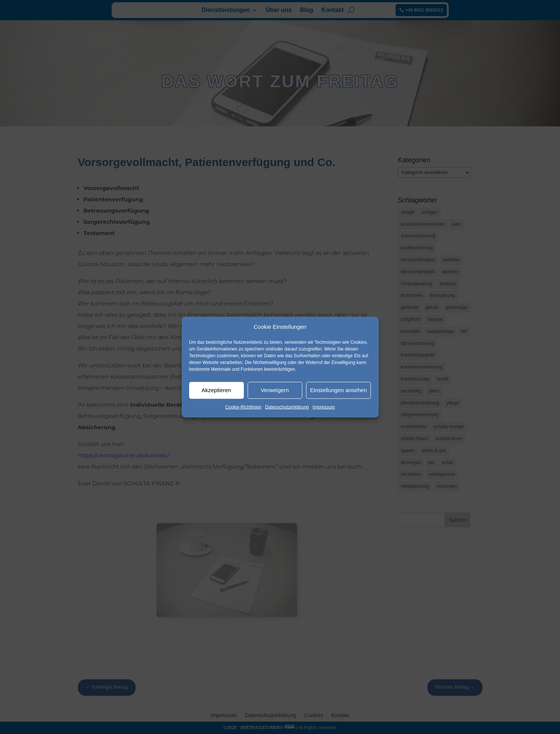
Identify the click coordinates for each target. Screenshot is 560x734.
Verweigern (275, 390)
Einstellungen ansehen (339, 390)
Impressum (324, 407)
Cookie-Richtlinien (243, 407)
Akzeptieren (216, 390)
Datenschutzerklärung (287, 407)
